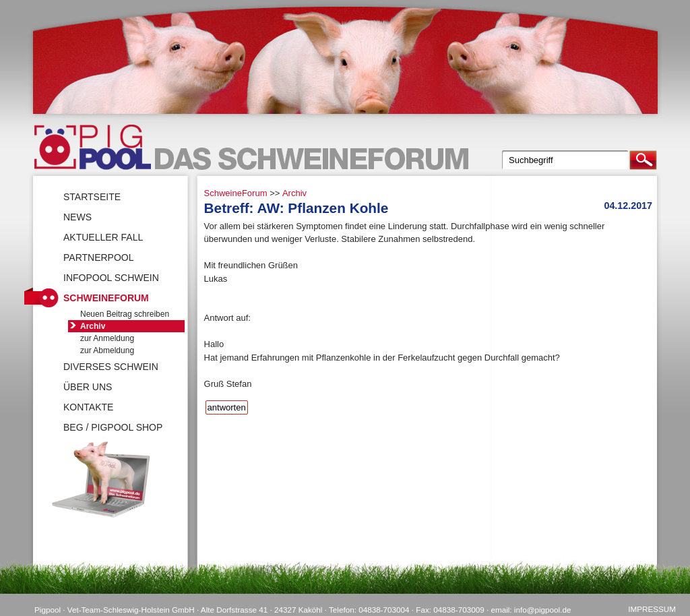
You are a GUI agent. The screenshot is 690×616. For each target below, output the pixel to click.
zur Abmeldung (107, 350)
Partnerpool (99, 257)
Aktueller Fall (103, 237)
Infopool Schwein (111, 278)
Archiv (294, 193)
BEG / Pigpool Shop (113, 427)
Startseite (92, 197)
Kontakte (88, 407)
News (77, 217)
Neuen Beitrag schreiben (125, 314)
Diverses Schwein (111, 367)
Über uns (88, 387)
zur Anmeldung (107, 338)
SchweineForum (236, 193)
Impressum (652, 609)
